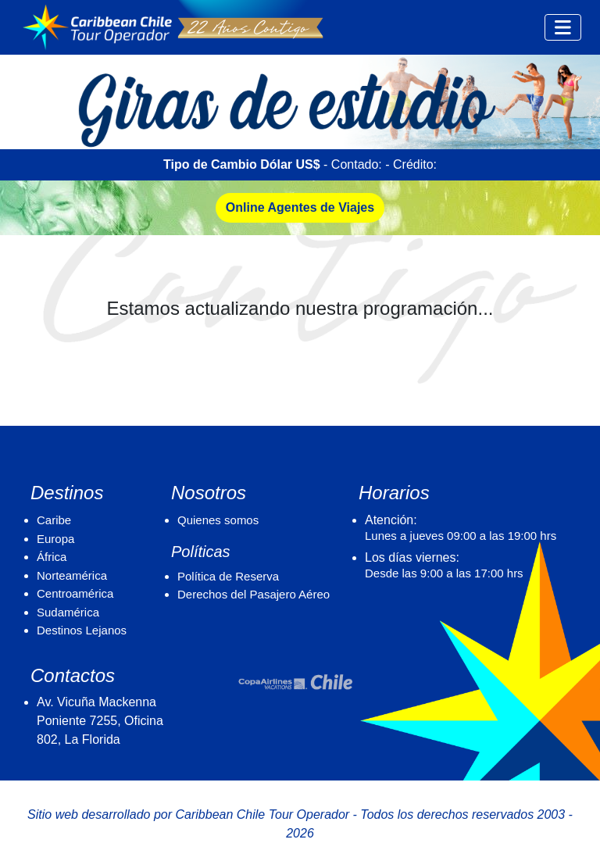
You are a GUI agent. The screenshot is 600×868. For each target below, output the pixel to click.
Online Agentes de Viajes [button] (300, 207)
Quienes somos (218, 520)
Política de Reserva (228, 576)
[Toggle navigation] (563, 27)
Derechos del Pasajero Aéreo (254, 594)
